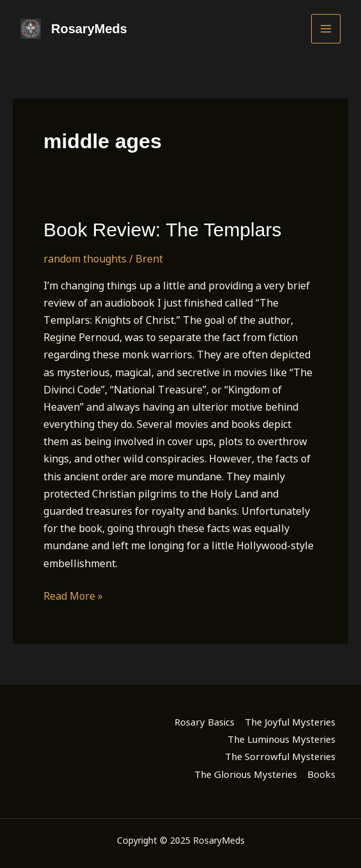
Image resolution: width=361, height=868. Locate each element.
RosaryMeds (89, 29)
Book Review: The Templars (162, 230)
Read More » (73, 596)
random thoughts (85, 259)
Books (321, 774)
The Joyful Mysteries (290, 722)
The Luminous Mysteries (281, 739)
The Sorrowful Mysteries (280, 756)
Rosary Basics (204, 722)
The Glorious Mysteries (246, 774)
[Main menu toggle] (326, 29)
